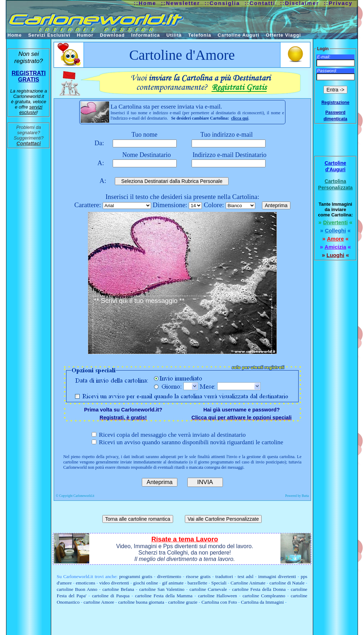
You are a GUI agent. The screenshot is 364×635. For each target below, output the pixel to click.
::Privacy (338, 3)
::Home (145, 3)
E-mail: (324, 57)
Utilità (174, 35)
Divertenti (335, 222)
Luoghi (336, 255)
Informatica (146, 35)
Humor (85, 35)
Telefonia (200, 35)
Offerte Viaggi (283, 35)
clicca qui (240, 118)
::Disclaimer (300, 3)
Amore (336, 239)
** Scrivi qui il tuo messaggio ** (182, 325)
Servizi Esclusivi (49, 35)
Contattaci (28, 143)
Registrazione (335, 103)
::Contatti (260, 3)
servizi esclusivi (31, 110)
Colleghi (335, 230)
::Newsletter (181, 3)
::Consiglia (223, 3)
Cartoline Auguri (238, 35)
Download (112, 35)
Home (15, 35)
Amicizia (335, 247)
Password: (327, 71)
